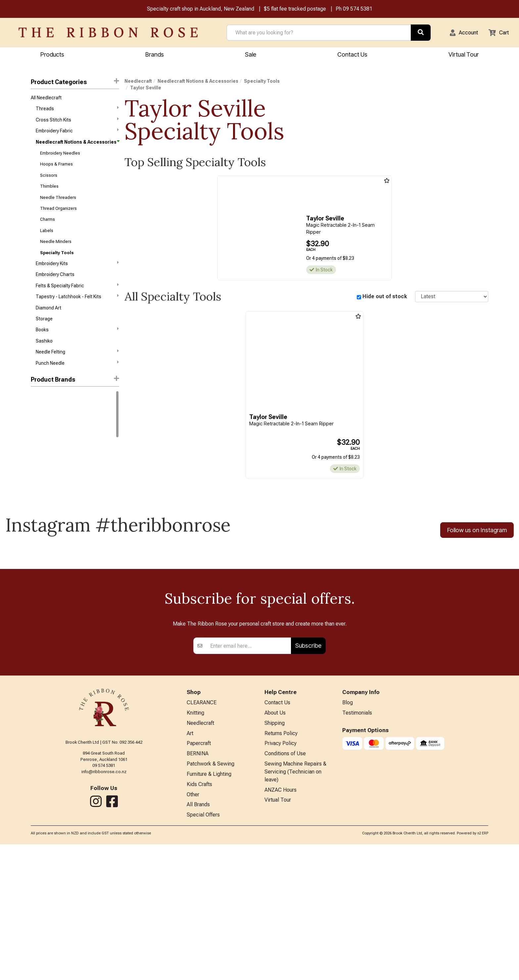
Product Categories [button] (75, 83)
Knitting (195, 842)
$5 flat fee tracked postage (295, 9)
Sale (251, 55)
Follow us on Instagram (477, 531)
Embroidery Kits (77, 276)
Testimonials (357, 842)
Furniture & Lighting (209, 907)
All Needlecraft (46, 99)
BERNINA (198, 886)
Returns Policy (281, 864)
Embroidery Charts (55, 288)
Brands (155, 55)
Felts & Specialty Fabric (77, 300)
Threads (77, 111)
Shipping (275, 853)
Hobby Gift (42, 452)
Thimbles (49, 194)
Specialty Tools (57, 265)
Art (190, 864)
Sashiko (44, 359)
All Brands (198, 940)
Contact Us (352, 55)
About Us (275, 842)
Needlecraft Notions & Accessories (77, 146)
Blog (348, 831)
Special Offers (203, 951)
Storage (44, 335)
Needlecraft (138, 82)
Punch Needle (77, 382)
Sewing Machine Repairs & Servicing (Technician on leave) (295, 905)
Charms (47, 229)
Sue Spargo (43, 476)
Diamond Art (48, 324)
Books (77, 347)
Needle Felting (77, 370)
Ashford (39, 429)
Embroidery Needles (60, 158)
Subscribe (308, 774)
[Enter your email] (249, 774)
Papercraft (199, 875)
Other (193, 929)
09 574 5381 (358, 9)
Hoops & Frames (56, 170)
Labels (47, 241)
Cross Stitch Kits (77, 122)
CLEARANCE (202, 831)
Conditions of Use (285, 886)
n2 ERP (483, 969)
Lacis (36, 464)
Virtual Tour (464, 55)
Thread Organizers (58, 217)
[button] (460, 33)
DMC (36, 417)
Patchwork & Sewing (211, 896)
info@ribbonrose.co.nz (104, 899)
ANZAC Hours (281, 924)
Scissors (49, 182)
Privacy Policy (281, 875)
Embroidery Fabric (77, 134)
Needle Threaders (58, 206)
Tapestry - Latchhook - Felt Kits (77, 311)
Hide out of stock (385, 297)
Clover (37, 441)
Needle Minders (56, 253)
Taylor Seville (146, 89)
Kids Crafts (199, 918)
